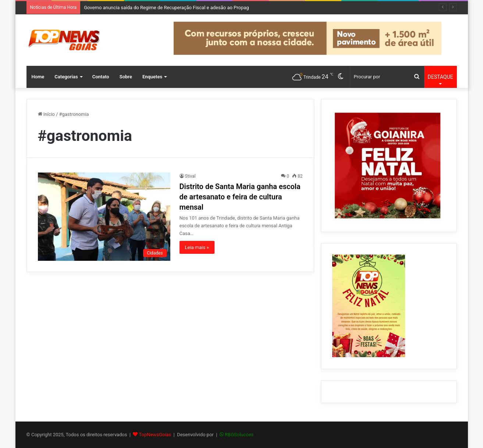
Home (38, 77)
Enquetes (152, 77)
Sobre (126, 77)
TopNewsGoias (155, 435)
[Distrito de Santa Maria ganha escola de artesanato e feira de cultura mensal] (104, 217)
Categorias (66, 77)
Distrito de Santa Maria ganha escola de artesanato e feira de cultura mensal (240, 197)
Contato (101, 77)
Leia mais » (197, 247)
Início (47, 114)
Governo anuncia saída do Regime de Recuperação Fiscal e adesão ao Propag (166, 8)
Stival (190, 176)
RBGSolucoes (239, 435)
